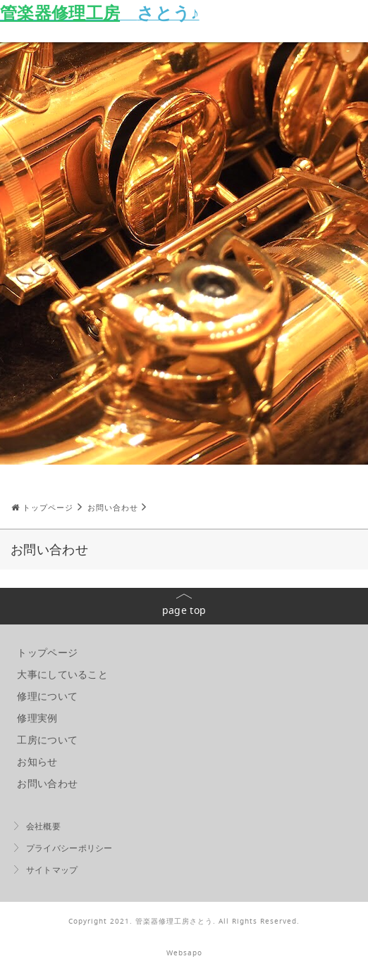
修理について (47, 696)
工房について (47, 740)
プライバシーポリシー (69, 848)
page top (184, 610)
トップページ (47, 652)
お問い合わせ (47, 783)
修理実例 (37, 718)
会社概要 (43, 826)
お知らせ (37, 761)
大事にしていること (62, 674)
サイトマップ (52, 870)
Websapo (184, 953)
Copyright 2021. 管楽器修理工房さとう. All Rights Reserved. (184, 921)
